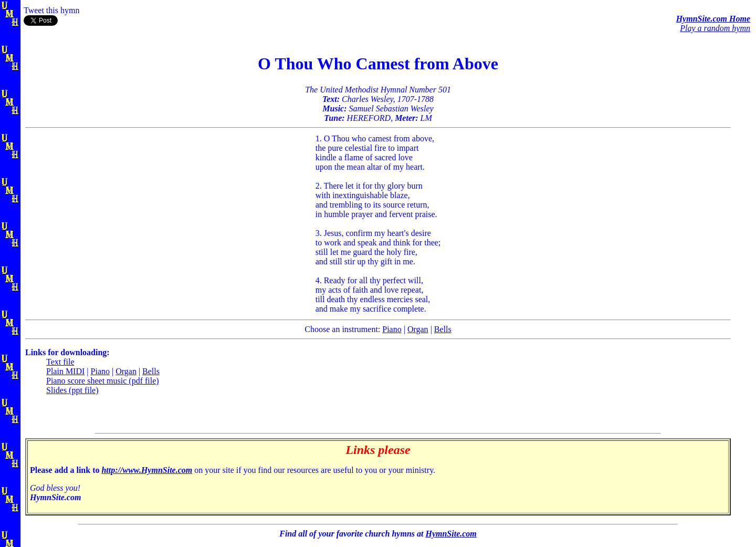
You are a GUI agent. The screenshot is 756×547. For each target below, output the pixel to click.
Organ (418, 329)
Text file (60, 362)
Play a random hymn (715, 28)
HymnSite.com (451, 534)
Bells (443, 329)
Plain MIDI (65, 371)
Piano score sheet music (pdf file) (103, 381)
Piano (392, 329)
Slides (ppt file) (72, 390)
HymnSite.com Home (713, 19)
